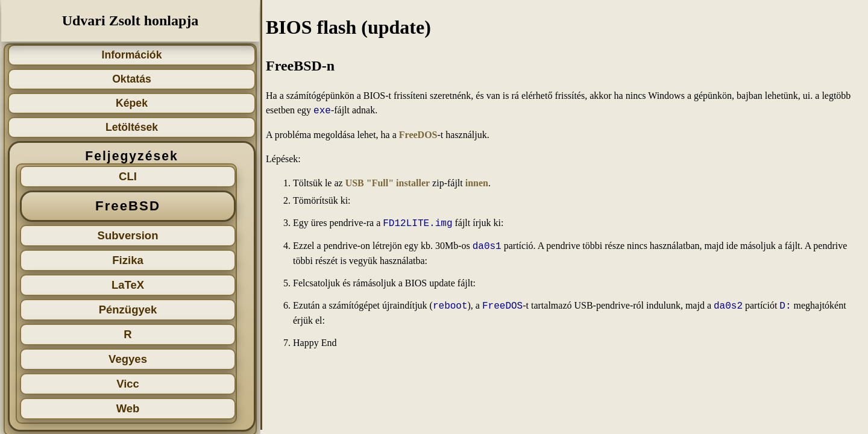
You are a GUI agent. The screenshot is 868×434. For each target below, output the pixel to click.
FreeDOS (418, 135)
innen (477, 183)
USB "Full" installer (388, 183)
